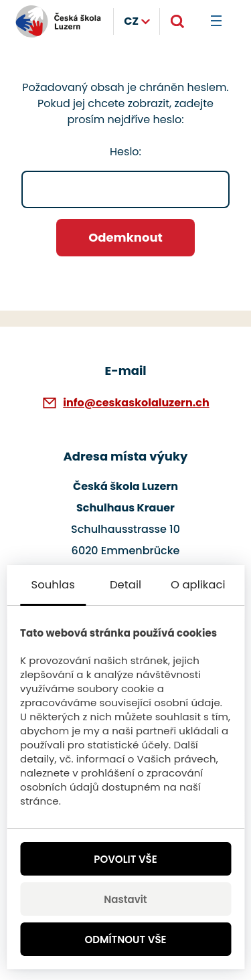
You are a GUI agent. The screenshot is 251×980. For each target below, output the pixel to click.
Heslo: (125, 176)
